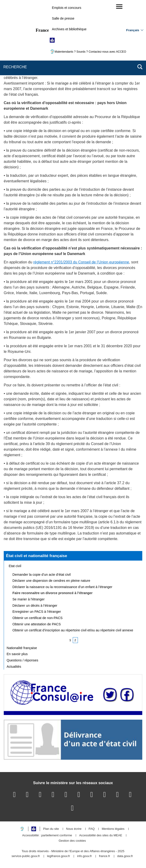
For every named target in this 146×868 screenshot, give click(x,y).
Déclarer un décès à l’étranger (35, 606)
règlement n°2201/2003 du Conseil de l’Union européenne (81, 262)
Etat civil (15, 566)
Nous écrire (74, 829)
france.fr (105, 856)
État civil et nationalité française (37, 556)
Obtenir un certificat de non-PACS (38, 618)
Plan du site (51, 829)
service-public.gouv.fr (26, 856)
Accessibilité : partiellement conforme (47, 836)
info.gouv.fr (85, 856)
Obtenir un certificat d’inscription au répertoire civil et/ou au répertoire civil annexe (73, 630)
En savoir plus (17, 654)
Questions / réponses (23, 660)
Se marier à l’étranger (29, 599)
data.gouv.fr (125, 856)
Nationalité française (22, 648)
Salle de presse (63, 18)
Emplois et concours (66, 8)
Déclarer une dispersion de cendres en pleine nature (51, 581)
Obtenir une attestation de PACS (37, 624)
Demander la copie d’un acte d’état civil (42, 575)
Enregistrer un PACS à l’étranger (37, 612)
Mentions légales (113, 829)
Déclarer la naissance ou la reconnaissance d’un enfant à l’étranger (63, 587)
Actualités (14, 667)
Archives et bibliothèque (69, 29)
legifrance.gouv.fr (58, 856)
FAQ (92, 829)
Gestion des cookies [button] (72, 841)
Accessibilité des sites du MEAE (101, 836)
